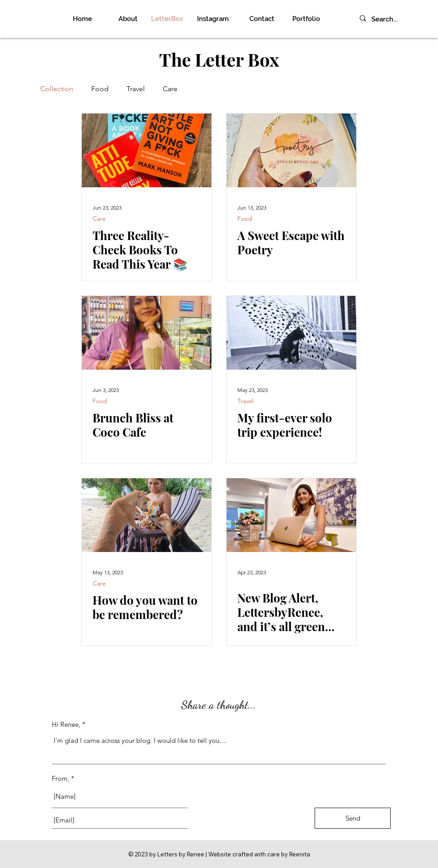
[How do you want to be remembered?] (147, 515)
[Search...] (395, 19)
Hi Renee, (66, 724)
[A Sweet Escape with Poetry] (291, 150)
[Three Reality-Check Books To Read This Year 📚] (147, 150)
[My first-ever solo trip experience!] (291, 333)
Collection (57, 89)
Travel (136, 89)
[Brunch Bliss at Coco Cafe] (147, 333)
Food (100, 89)
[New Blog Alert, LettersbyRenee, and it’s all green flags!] (291, 515)
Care (170, 89)
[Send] (353, 818)
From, (61, 778)
